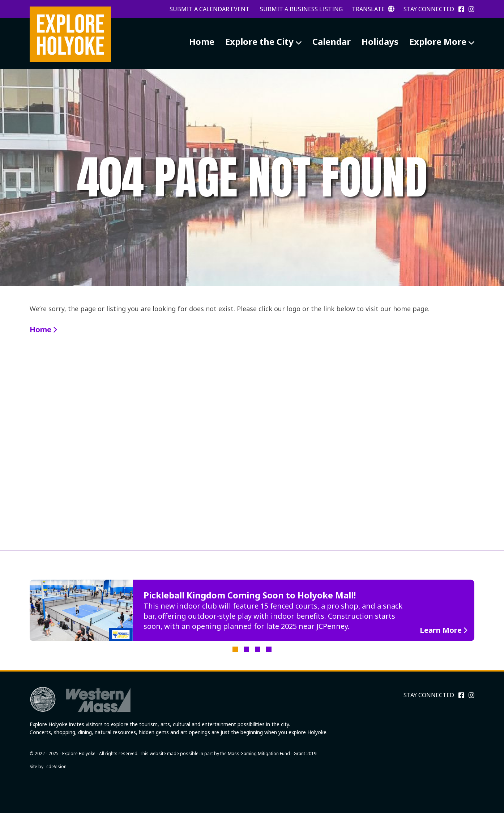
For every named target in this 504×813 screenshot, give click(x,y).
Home (202, 41)
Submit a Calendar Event (210, 9)
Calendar (332, 41)
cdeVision (56, 767)
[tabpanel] (252, 610)
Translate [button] (373, 9)
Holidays (380, 41)
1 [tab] (235, 649)
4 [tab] (269, 649)
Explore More (438, 41)
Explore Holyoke (70, 34)
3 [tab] (258, 649)
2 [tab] (246, 649)
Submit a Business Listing (301, 9)
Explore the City (259, 41)
